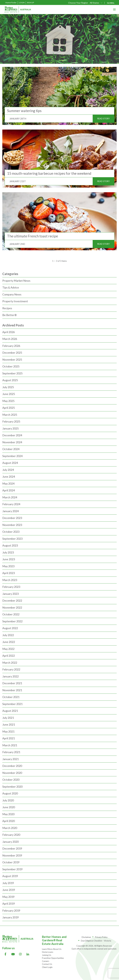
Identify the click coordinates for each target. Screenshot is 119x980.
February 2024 (11, 504)
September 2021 (12, 704)
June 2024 (9, 477)
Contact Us (47, 964)
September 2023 (12, 539)
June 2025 (9, 394)
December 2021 (12, 683)
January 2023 (10, 594)
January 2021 (10, 759)
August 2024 (10, 463)
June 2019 (9, 890)
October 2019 (11, 862)
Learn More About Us (52, 949)
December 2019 (12, 848)
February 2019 (11, 911)
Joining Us (47, 955)
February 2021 (11, 752)
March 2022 (10, 663)
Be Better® (10, 315)
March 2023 (10, 580)
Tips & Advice (11, 287)
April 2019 (9, 904)
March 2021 (10, 745)
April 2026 (9, 332)
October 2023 (11, 532)
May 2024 (8, 483)
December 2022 (12, 601)
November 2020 (12, 773)
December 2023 (12, 518)
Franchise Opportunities (53, 958)
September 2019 (12, 869)
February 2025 (11, 421)
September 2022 (12, 621)
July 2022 (8, 635)
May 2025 (8, 401)
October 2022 (11, 614)
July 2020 (8, 800)
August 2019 (10, 876)
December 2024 (12, 435)
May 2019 (8, 897)
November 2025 (12, 360)
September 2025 (12, 373)
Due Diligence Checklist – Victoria (96, 941)
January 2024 (10, 511)
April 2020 (9, 821)
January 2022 (10, 676)
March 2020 (10, 828)
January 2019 (10, 917)
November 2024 (12, 442)
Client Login (47, 967)
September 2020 (12, 787)
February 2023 (11, 587)
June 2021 (9, 724)
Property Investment (15, 301)
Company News (12, 294)
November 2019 (12, 855)
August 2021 (10, 711)
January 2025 (10, 428)
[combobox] (96, 3)
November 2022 (12, 607)
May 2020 (8, 814)
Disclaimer (86, 937)
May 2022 (8, 649)
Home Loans (48, 952)
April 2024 (9, 490)
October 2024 (11, 449)
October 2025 (11, 366)
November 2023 (12, 525)
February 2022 (11, 669)
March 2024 (10, 497)
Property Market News (16, 281)
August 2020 (10, 793)
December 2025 (12, 353)
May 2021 (8, 731)
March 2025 (10, 415)
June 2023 (9, 559)
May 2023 (8, 566)
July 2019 (8, 883)
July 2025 (8, 387)
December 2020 (12, 766)
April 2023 (9, 573)
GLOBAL (111, 3)
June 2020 (9, 807)
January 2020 (10, 842)
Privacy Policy (101, 937)
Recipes (7, 308)
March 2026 (10, 339)
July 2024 (8, 470)
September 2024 (12, 456)
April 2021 (9, 738)
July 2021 (8, 718)
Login (22, 3)
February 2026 (11, 346)
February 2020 (11, 835)
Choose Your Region (78, 3)
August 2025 (10, 380)
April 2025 (9, 408)
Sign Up (30, 3)
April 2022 (9, 656)
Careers (46, 961)
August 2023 (10, 545)
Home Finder (11, 3)
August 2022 (10, 628)
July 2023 (8, 552)
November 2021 (12, 690)
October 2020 (11, 780)
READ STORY (103, 119)
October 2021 (11, 697)
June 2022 (9, 642)
